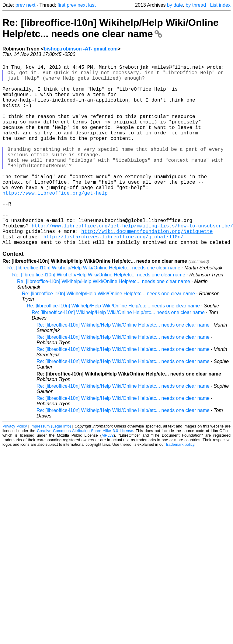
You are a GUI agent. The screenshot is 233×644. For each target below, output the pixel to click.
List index (220, 5)
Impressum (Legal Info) (51, 466)
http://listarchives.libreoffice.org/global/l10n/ (113, 275)
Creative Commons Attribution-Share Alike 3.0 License (85, 471)
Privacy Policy (15, 466)
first (61, 5)
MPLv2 (108, 475)
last (92, 5)
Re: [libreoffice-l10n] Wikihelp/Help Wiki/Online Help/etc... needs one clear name (111, 28)
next (31, 5)
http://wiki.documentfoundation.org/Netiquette (147, 269)
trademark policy (180, 485)
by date (175, 5)
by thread (196, 5)
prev (20, 5)
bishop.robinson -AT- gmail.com (81, 49)
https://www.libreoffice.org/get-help (55, 222)
